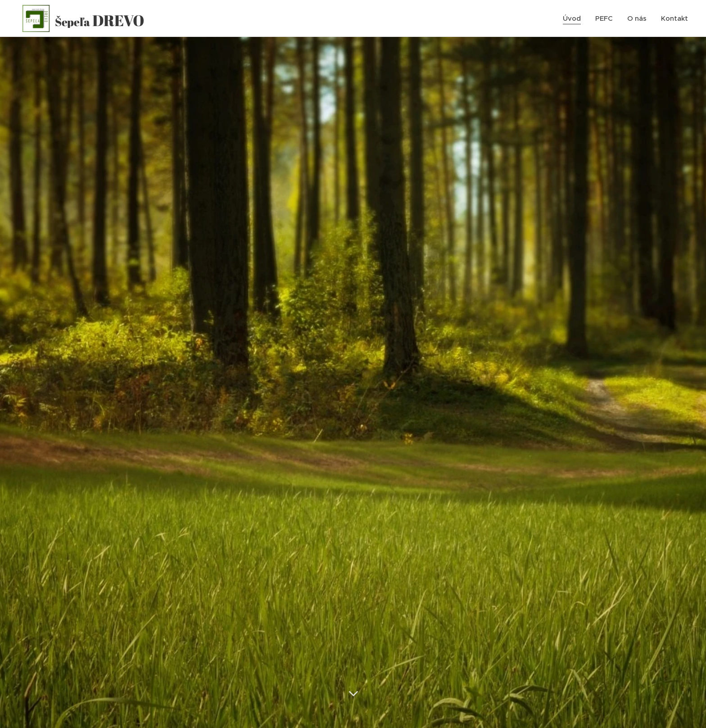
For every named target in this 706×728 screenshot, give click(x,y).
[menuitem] (574, 18)
